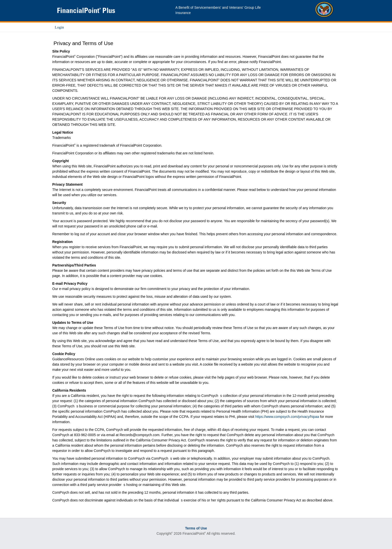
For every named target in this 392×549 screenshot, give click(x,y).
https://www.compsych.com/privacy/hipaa (287, 417)
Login (59, 27)
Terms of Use (196, 528)
